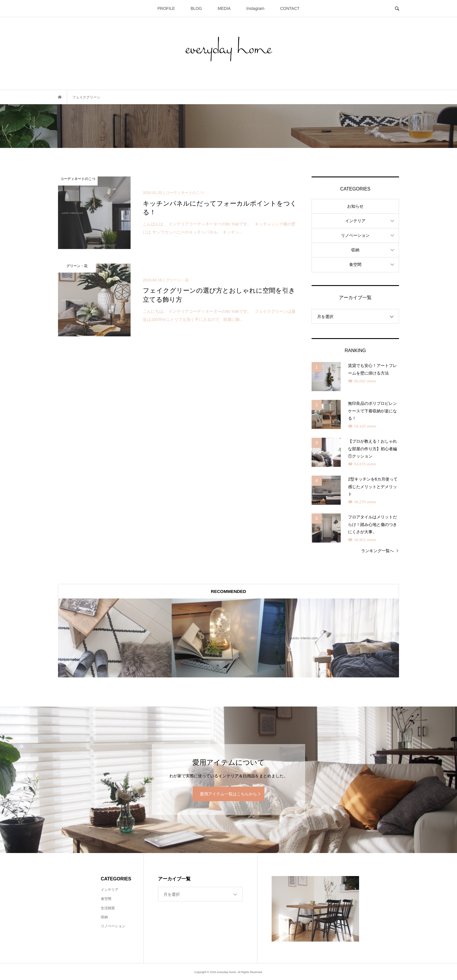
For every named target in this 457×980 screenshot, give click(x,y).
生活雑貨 (108, 908)
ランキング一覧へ (377, 551)
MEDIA (224, 8)
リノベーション (355, 235)
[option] (115, 638)
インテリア (355, 221)
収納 (355, 250)
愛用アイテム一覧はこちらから (228, 794)
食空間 (355, 264)
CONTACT (290, 8)
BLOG (196, 8)
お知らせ (355, 206)
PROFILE (166, 8)
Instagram (255, 8)
